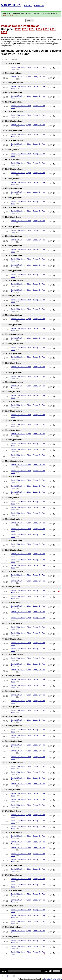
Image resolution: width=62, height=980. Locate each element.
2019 (25, 29)
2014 (4, 32)
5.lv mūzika (11, 5)
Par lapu (28, 5)
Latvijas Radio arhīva (53, 979)
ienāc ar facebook (10, 15)
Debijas (17, 26)
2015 (53, 29)
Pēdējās (6, 26)
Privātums (39, 5)
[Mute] (51, 971)
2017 (39, 29)
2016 (46, 29)
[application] (31, 971)
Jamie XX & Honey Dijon (21, 67)
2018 (32, 29)
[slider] (25, 971)
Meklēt (30, 21)
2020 (18, 29)
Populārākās (31, 26)
